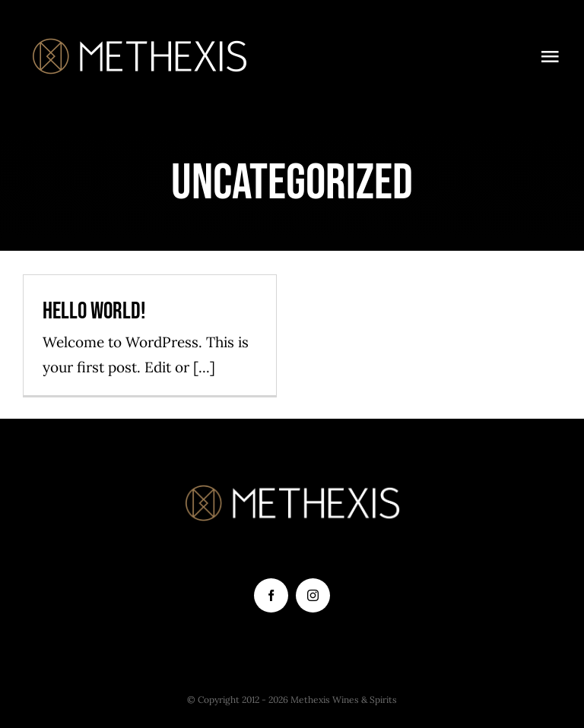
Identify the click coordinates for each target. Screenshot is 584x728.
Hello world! (94, 311)
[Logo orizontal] (140, 37)
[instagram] (313, 595)
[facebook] (271, 595)
